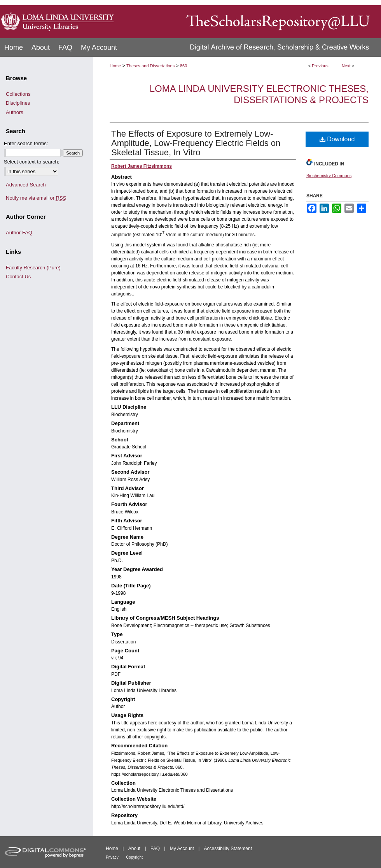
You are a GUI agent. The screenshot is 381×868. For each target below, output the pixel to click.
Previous (320, 66)
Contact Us (18, 277)
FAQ (155, 849)
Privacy (112, 857)
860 (184, 66)
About (134, 849)
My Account (182, 849)
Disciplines (18, 103)
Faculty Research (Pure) (33, 268)
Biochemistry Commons (329, 176)
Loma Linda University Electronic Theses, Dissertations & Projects (259, 94)
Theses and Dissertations (150, 66)
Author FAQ (19, 233)
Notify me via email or (36, 198)
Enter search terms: (26, 143)
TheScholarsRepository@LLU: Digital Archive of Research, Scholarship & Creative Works (249, 19)
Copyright (134, 857)
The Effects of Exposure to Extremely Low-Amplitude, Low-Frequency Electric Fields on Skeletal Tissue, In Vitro (196, 143)
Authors (15, 112)
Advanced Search (26, 185)
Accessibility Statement (228, 849)
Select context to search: (31, 162)
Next (346, 66)
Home (115, 66)
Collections (18, 94)
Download (337, 139)
